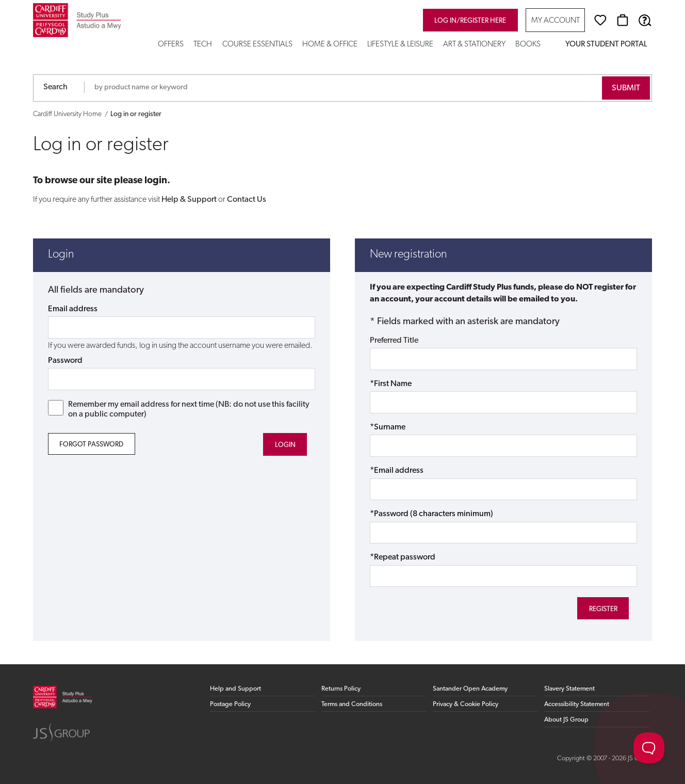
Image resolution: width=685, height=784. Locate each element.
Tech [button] (203, 45)
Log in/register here (470, 21)
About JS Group (566, 720)
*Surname (388, 427)
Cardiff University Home (67, 114)
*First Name (391, 384)
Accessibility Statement (577, 704)
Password (65, 361)
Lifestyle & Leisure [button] (400, 45)
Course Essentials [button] (257, 45)
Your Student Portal (606, 45)
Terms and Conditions (352, 704)
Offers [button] (171, 45)
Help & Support (189, 200)
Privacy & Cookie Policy (466, 704)
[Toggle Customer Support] (649, 748)
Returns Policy (341, 689)
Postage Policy (230, 704)
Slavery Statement (569, 689)
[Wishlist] (600, 20)
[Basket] (623, 20)
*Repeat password (403, 557)
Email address (73, 309)
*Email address (397, 471)
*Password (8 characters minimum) (431, 514)
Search (55, 87)
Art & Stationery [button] (474, 45)
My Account (556, 21)
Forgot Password (91, 445)
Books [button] (528, 45)
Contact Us (247, 200)
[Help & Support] (645, 20)
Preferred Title (394, 341)
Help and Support (235, 689)
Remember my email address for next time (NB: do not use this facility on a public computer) (179, 409)
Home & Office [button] (330, 45)
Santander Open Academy (470, 689)
